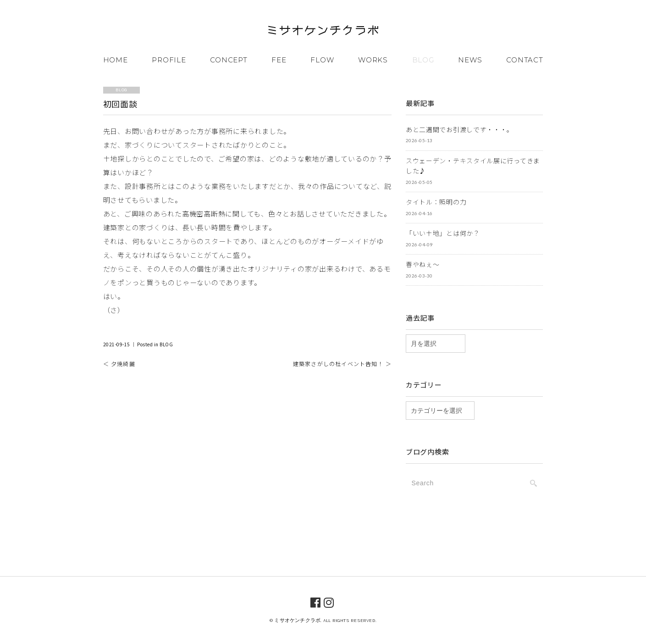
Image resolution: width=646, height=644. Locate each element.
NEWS (470, 60)
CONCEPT (229, 60)
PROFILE (169, 60)
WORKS (373, 60)
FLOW (322, 60)
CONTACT (525, 60)
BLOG (423, 60)
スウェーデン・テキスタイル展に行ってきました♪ (473, 166)
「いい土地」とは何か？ (443, 233)
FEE (279, 60)
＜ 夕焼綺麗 (119, 364)
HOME (116, 60)
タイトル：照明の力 (436, 202)
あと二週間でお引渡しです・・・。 (460, 129)
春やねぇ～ (423, 264)
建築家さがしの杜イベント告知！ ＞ (342, 364)
